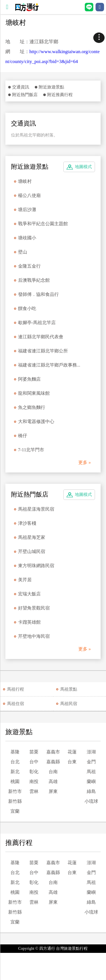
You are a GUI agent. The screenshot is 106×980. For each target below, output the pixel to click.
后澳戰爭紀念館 (34, 280)
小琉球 (91, 801)
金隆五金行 (29, 266)
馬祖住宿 (16, 704)
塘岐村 (25, 181)
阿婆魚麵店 (29, 379)
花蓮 (72, 752)
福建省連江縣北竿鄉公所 (43, 351)
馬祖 (91, 772)
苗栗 (34, 752)
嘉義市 (53, 752)
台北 (15, 762)
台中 (34, 762)
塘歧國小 (27, 238)
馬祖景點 (69, 689)
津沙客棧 (27, 523)
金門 (91, 762)
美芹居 (25, 580)
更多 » (85, 462)
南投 (34, 781)
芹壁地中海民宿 (34, 636)
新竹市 (15, 791)
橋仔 (23, 436)
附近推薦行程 (60, 95)
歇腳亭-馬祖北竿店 (37, 323)
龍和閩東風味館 (34, 393)
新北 (15, 772)
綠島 (91, 791)
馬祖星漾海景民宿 (36, 509)
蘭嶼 (91, 781)
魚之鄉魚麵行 (32, 407)
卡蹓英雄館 (29, 622)
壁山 (23, 252)
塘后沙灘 (27, 210)
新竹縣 (15, 801)
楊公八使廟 (29, 195)
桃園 (15, 781)
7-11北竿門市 (31, 450)
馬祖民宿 (69, 704)
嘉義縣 (53, 762)
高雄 (53, 781)
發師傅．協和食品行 (38, 294)
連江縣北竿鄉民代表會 (41, 337)
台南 (53, 772)
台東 (72, 762)
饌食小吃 (27, 308)
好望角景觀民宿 (34, 608)
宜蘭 (15, 811)
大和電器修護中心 (36, 421)
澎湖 (91, 752)
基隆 (15, 752)
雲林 (34, 791)
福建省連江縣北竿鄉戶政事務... (49, 365)
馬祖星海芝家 (32, 537)
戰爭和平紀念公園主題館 (43, 224)
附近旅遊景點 (51, 87)
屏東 (53, 791)
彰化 (34, 772)
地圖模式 (83, 167)
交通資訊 (21, 87)
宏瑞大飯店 (29, 594)
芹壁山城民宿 (32, 551)
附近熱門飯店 (25, 95)
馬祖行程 (16, 689)
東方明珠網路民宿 (36, 566)
